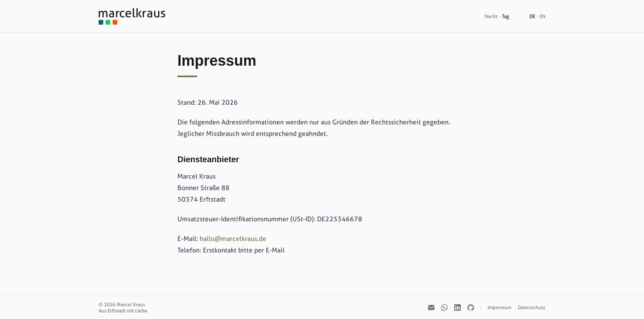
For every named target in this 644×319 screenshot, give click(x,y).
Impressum (499, 307)
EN (543, 16)
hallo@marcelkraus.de (233, 239)
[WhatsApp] (444, 308)
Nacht (491, 16)
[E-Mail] (431, 308)
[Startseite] (132, 16)
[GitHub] (471, 308)
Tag (506, 16)
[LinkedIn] (458, 308)
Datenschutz (532, 307)
